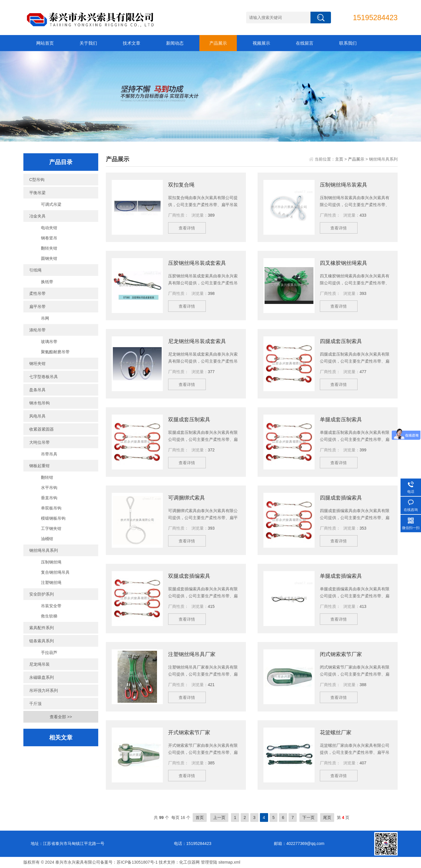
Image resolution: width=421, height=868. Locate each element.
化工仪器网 (189, 862)
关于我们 (88, 43)
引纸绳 (35, 270)
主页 (339, 159)
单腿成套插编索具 (341, 576)
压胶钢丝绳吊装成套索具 (197, 263)
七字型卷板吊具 (44, 377)
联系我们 (348, 43)
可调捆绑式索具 (187, 498)
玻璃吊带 (49, 342)
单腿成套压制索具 (341, 420)
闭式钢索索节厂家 (341, 654)
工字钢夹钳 (51, 528)
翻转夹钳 (49, 248)
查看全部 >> (61, 717)
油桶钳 (47, 539)
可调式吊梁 (51, 204)
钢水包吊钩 (39, 403)
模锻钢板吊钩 (53, 518)
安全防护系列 (42, 594)
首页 (200, 817)
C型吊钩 (37, 180)
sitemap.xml (229, 862)
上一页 (219, 817)
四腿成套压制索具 (341, 341)
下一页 (308, 817)
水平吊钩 (49, 488)
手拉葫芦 (49, 653)
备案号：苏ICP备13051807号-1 (129, 862)
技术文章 (132, 43)
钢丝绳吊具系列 (44, 550)
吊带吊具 (49, 454)
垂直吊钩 (49, 498)
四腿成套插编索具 (341, 498)
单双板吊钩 (51, 508)
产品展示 (218, 43)
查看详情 (187, 228)
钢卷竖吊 (49, 238)
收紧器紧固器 (42, 429)
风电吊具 (37, 416)
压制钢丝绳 (51, 562)
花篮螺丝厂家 (336, 733)
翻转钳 (47, 477)
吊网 (45, 318)
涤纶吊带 (37, 330)
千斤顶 (35, 704)
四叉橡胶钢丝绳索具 (344, 263)
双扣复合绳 (181, 185)
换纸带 (47, 282)
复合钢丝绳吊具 (55, 572)
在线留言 (305, 43)
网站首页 (45, 43)
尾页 (327, 817)
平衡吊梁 (37, 193)
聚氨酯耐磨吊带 (55, 352)
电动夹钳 (49, 228)
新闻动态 (175, 43)
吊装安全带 (51, 606)
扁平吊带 (37, 307)
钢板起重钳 (39, 466)
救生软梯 (49, 616)
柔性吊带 (37, 293)
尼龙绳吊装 (39, 664)
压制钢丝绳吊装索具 (344, 185)
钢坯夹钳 (37, 363)
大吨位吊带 (39, 442)
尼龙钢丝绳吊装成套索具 (197, 341)
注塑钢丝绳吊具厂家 (192, 654)
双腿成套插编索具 (189, 576)
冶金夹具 (37, 216)
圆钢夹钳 (49, 258)
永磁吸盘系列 (42, 677)
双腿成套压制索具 (189, 420)
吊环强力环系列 (44, 690)
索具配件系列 (42, 628)
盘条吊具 (37, 390)
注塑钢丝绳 (51, 582)
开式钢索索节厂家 (189, 733)
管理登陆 (209, 862)
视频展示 (261, 43)
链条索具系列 (42, 641)
